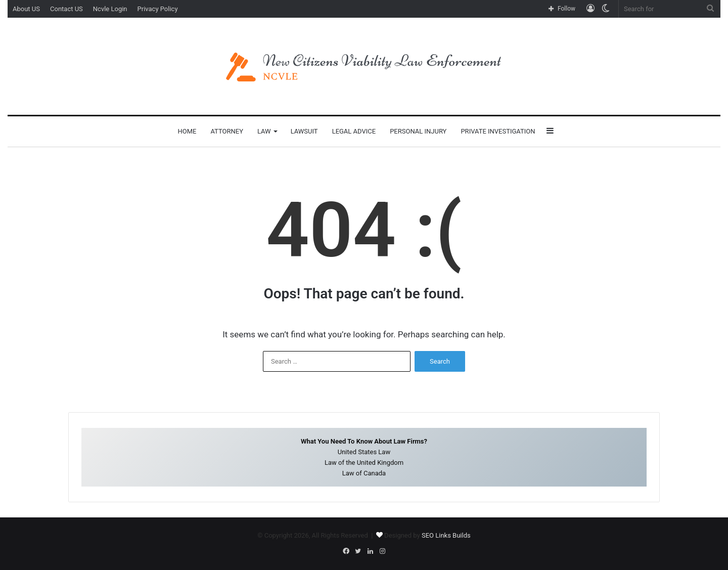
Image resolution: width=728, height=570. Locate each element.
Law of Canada (364, 473)
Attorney (227, 131)
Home (187, 131)
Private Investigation (498, 131)
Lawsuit (304, 131)
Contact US (66, 9)
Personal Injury (418, 131)
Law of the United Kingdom (364, 463)
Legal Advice (354, 131)
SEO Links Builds (446, 535)
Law (264, 131)
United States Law (364, 452)
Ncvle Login (110, 9)
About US (26, 9)
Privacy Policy (158, 9)
